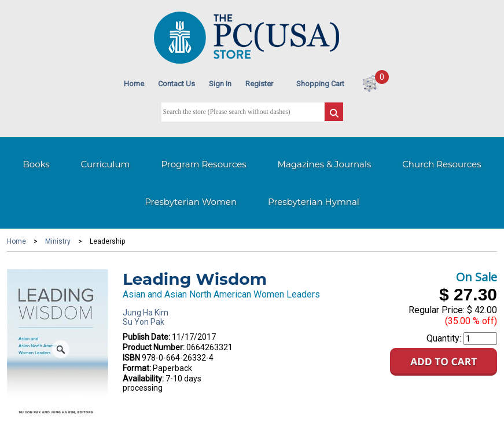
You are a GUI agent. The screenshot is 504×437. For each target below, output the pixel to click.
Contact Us (176, 84)
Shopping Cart (320, 84)
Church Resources (442, 164)
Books (36, 164)
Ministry (58, 241)
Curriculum (106, 164)
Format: (137, 368)
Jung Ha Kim (146, 313)
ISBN (131, 358)
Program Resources (203, 164)
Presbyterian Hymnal (314, 202)
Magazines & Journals (325, 164)
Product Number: (154, 347)
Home (134, 84)
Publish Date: (146, 337)
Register (259, 84)
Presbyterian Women (191, 202)
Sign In (220, 84)
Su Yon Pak (144, 322)
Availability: (143, 379)
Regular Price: (437, 310)
